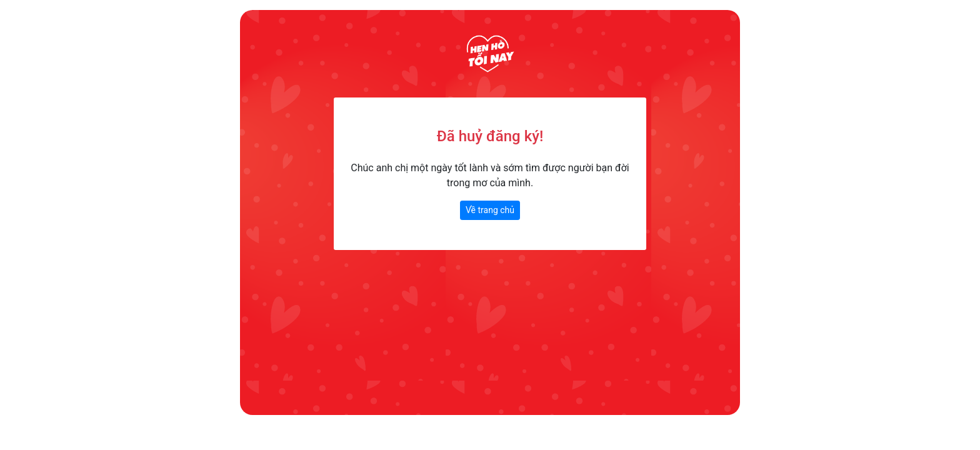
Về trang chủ (490, 210)
